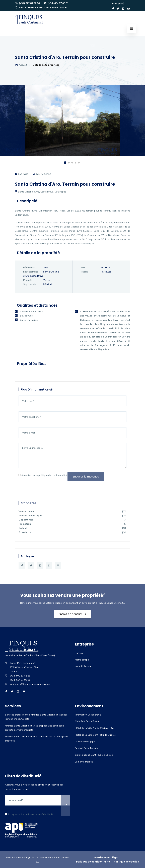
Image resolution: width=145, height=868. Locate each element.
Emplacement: (31, 272)
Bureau (79, 653)
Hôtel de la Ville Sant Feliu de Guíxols (95, 735)
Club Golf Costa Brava (87, 721)
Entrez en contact (73, 614)
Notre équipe (82, 660)
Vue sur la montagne (72, 516)
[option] (72, 123)
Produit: (27, 280)
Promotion (72, 524)
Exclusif (72, 528)
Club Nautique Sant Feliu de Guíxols (94, 755)
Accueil (21, 65)
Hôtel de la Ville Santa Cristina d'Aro (95, 728)
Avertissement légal (106, 857)
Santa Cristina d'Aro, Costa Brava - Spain (41, 8)
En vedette (72, 532)
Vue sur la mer (72, 511)
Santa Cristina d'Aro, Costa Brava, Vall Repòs (41, 192)
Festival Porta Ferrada (87, 748)
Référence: (29, 268)
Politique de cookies (126, 862)
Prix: (83, 268)
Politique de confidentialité (93, 862)
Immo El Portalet (84, 666)
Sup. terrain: (30, 284)
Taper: (84, 272)
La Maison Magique (85, 742)
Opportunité (72, 520)
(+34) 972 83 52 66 (27, 3)
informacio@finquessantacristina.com (30, 684)
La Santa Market (84, 762)
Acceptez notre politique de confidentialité (43, 475)
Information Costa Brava (88, 715)
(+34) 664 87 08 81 (56, 3)
